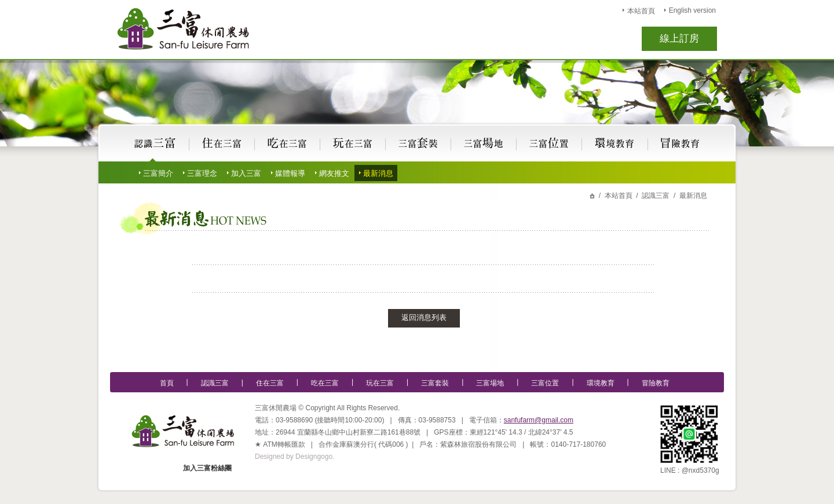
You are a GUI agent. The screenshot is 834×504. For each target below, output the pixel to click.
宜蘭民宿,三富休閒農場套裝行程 (418, 144)
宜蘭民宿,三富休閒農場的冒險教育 (680, 144)
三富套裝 (435, 383)
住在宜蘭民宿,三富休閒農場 (222, 144)
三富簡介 (158, 173)
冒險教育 (656, 383)
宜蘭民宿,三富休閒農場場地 (484, 144)
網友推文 (334, 173)
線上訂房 (679, 38)
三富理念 (202, 173)
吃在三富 (325, 383)
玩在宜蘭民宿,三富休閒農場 (353, 144)
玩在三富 (380, 383)
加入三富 (246, 173)
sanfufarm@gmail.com (539, 420)
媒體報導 (290, 173)
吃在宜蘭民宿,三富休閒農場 (288, 144)
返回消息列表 (424, 317)
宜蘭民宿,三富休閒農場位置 (549, 144)
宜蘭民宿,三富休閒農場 (183, 29)
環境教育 (601, 383)
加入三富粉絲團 (207, 468)
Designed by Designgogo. (295, 457)
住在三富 (270, 383)
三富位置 (545, 383)
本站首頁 (641, 11)
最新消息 (378, 173)
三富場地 (490, 383)
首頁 (167, 383)
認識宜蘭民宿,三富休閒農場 (156, 144)
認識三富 (215, 383)
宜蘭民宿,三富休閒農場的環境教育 (615, 144)
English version (692, 10)
